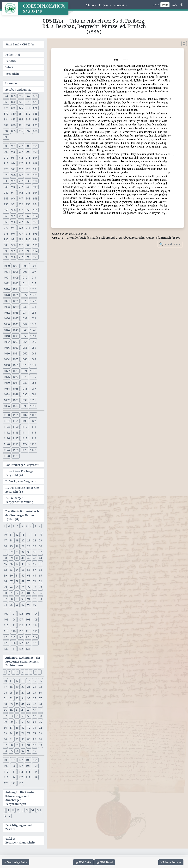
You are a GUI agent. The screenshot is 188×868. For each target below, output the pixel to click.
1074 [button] (24, 371)
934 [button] (35, 181)
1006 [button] (24, 272)
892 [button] (28, 125)
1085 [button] (16, 389)
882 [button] (28, 114)
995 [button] (6, 257)
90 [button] (23, 599)
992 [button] (21, 251)
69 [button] (23, 581)
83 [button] (23, 593)
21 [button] (29, 540)
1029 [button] (16, 307)
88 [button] (11, 599)
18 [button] (11, 540)
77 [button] (29, 587)
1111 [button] (33, 427)
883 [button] (35, 114)
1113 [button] (16, 433)
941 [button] (13, 193)
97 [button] (23, 605)
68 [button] (17, 581)
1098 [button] (24, 406)
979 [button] (35, 234)
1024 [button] (7, 301)
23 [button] (40, 540)
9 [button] (40, 526)
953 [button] (28, 204)
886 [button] (21, 119)
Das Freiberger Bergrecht (22, 465)
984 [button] (35, 239)
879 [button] (6, 114)
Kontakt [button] (119, 5)
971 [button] (13, 228)
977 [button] (21, 234)
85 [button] (35, 593)
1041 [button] (16, 324)
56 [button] (29, 570)
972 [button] (21, 228)
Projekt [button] (104, 5)
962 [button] (21, 216)
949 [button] (35, 198)
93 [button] (40, 599)
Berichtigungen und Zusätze (18, 827)
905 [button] (6, 152)
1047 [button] (33, 330)
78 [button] (35, 587)
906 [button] (13, 152)
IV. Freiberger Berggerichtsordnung (19, 500)
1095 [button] (33, 400)
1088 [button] (7, 394)
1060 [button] (7, 353)
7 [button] (31, 526)
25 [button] (11, 546)
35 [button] (29, 552)
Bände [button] (90, 5)
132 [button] (21, 649)
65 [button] (40, 576)
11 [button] (11, 535)
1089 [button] (16, 394)
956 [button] (13, 210)
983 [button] (28, 239)
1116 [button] (7, 438)
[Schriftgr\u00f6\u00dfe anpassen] (174, 5)
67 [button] (11, 581)
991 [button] (13, 251)
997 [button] (21, 257)
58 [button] (40, 570)
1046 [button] (24, 330)
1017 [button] (16, 289)
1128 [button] (7, 456)
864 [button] (6, 96)
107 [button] (21, 620)
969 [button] (35, 222)
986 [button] (13, 245)
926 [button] (13, 175)
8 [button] (35, 526)
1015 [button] (33, 283)
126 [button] (13, 643)
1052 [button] (7, 342)
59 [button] (5, 576)
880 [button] (13, 114)
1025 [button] (16, 301)
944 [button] (35, 193)
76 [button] (23, 587)
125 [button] (6, 643)
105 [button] (6, 620)
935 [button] (6, 187)
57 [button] (35, 570)
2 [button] (9, 526)
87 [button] (5, 599)
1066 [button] (24, 359)
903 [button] (28, 146)
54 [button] (17, 570)
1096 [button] (7, 406)
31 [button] (5, 552)
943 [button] (28, 193)
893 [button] (35, 125)
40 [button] (17, 558)
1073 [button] (16, 371)
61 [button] (17, 576)
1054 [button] (24, 342)
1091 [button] (33, 394)
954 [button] (35, 204)
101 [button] (13, 614)
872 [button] (28, 102)
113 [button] (28, 625)
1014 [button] (24, 283)
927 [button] (21, 175)
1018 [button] (24, 289)
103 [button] (28, 614)
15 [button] (35, 535)
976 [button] (13, 234)
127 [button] (21, 643)
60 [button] (11, 576)
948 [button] (28, 198)
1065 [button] (16, 359)
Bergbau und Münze (18, 90)
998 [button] (28, 257)
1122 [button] (24, 444)
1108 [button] (7, 427)
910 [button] (6, 158)
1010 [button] (24, 278)
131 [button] (13, 649)
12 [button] (17, 535)
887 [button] (28, 119)
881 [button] (21, 114)
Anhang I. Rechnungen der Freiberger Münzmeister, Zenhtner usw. (23, 662)
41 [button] (23, 558)
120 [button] (6, 637)
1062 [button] (24, 353)
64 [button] (35, 576)
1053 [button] (16, 342)
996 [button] (13, 257)
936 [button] (13, 187)
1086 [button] (24, 389)
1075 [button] (33, 371)
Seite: (157, 5)
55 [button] (23, 570)
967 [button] (21, 222)
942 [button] (21, 193)
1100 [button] (7, 415)
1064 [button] (7, 359)
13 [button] (23, 535)
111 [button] (13, 625)
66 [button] (5, 581)
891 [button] (21, 125)
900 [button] (6, 146)
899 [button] (6, 137)
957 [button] (21, 210)
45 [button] (5, 564)
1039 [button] (33, 318)
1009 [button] (16, 278)
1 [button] (5, 526)
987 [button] (21, 245)
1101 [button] (16, 415)
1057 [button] (16, 348)
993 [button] (28, 251)
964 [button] (35, 216)
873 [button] (35, 102)
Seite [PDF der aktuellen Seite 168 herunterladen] (83, 862)
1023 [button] (33, 295)
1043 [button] (33, 324)
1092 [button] (7, 400)
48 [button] (23, 564)
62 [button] (23, 576)
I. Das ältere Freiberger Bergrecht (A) (20, 473)
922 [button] (21, 169)
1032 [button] (7, 313)
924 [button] (35, 169)
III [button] (13, 810)
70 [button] (29, 581)
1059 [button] (33, 348)
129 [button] (35, 643)
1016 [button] (7, 289)
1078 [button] (24, 377)
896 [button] (21, 131)
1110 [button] (24, 427)
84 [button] (29, 593)
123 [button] (28, 637)
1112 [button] (7, 433)
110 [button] (6, 625)
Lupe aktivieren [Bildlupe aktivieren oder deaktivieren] (170, 244)
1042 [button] (24, 324)
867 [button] (28, 96)
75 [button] (17, 587)
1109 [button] (16, 427)
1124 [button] (7, 450)
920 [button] (6, 169)
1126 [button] (24, 450)
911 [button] (13, 158)
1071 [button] (33, 365)
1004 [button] (7, 272)
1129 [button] (16, 456)
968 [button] (28, 222)
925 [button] (6, 175)
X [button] (10, 816)
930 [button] (6, 181)
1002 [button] (24, 266)
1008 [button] (7, 278)
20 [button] (23, 540)
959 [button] (35, 210)
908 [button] (28, 152)
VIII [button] (39, 810)
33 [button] (17, 552)
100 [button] (6, 614)
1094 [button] (24, 400)
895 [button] (13, 131)
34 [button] (23, 552)
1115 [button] (33, 433)
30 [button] (40, 546)
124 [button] (35, 637)
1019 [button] (33, 289)
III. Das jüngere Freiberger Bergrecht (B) (22, 490)
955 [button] (6, 210)
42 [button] (29, 558)
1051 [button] (33, 336)
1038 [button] (24, 318)
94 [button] (5, 605)
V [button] (23, 810)
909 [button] (35, 152)
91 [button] (29, 599)
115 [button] (6, 631)
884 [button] (6, 119)
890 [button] (13, 125)
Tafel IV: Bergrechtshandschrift (20, 841)
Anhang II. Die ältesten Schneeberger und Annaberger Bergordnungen (20, 798)
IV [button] (18, 810)
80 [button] (5, 593)
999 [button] (35, 257)
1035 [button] (33, 313)
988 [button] (28, 245)
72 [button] (40, 581)
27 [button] (23, 546)
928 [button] (28, 175)
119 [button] (35, 631)
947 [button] (21, 198)
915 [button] (6, 163)
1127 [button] (33, 450)
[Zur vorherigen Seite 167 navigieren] (16, 862)
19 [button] (17, 540)
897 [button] (28, 131)
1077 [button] (16, 377)
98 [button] (29, 605)
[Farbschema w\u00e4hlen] (182, 5)
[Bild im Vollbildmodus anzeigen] (184, 44)
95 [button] (11, 605)
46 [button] (11, 564)
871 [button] (21, 102)
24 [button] (5, 546)
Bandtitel (11, 61)
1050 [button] (24, 336)
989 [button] (35, 245)
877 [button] (28, 108)
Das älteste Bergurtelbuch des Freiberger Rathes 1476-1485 (22, 515)
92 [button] (35, 599)
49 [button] (29, 564)
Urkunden (12, 83)
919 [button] (35, 163)
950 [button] (6, 204)
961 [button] (13, 216)
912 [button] (21, 158)
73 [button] (5, 587)
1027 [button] (33, 301)
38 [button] (5, 558)
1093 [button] (16, 400)
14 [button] (29, 535)
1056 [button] (7, 348)
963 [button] (28, 216)
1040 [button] (7, 324)
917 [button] (21, 163)
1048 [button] (7, 336)
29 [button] (35, 546)
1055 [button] (33, 342)
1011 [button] (33, 278)
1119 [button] (33, 438)
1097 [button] (16, 406)
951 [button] (13, 204)
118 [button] (28, 631)
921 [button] (13, 169)
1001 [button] (16, 266)
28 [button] (29, 546)
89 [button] (17, 599)
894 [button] (6, 131)
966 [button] (13, 222)
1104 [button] (7, 421)
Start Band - (20, 44)
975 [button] (6, 234)
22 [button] (35, 540)
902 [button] (21, 146)
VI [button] (27, 810)
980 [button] (6, 239)
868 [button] (35, 96)
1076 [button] (7, 377)
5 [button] (22, 526)
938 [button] (28, 187)
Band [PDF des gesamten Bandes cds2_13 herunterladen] (105, 862)
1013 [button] (16, 283)
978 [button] (28, 234)
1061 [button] (16, 353)
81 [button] (11, 593)
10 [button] (5, 535)
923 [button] (28, 169)
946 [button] (13, 198)
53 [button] (11, 570)
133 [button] (28, 649)
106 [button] (13, 620)
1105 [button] (16, 421)
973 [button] (28, 228)
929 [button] (35, 175)
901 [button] (13, 146)
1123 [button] (33, 444)
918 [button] (28, 163)
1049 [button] (16, 336)
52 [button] (5, 570)
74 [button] (11, 587)
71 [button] (35, 581)
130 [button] (6, 649)
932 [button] (21, 181)
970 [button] (6, 228)
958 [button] (28, 210)
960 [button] (6, 216)
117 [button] (21, 631)
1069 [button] (16, 365)
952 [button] (21, 204)
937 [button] (21, 187)
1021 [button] (16, 295)
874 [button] (6, 108)
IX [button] (5, 816)
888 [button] (35, 119)
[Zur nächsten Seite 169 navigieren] (171, 862)
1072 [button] (7, 371)
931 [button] (13, 181)
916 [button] (13, 163)
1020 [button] (7, 295)
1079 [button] (33, 377)
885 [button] (13, 119)
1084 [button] (7, 389)
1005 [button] (16, 272)
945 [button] (6, 198)
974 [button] (35, 228)
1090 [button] (24, 394)
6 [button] (27, 526)
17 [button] (5, 540)
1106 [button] (24, 421)
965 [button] (6, 222)
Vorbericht (12, 74)
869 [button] (6, 102)
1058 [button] (24, 348)
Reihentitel (13, 55)
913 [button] (28, 158)
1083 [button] (33, 383)
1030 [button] (24, 307)
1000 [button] (7, 266)
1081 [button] (16, 383)
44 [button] (40, 558)
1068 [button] (7, 365)
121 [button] (13, 637)
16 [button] (40, 535)
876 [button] (21, 108)
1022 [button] (24, 295)
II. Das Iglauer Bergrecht (21, 481)
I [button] (4, 810)
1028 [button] (7, 307)
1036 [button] (7, 318)
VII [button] (33, 810)
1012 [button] (7, 283)
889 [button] (6, 125)
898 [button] (35, 131)
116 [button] (13, 631)
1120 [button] (7, 444)
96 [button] (17, 605)
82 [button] (17, 593)
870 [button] (13, 102)
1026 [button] (24, 301)
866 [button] (21, 96)
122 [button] (21, 637)
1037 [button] (16, 318)
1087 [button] (33, 389)
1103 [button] (33, 415)
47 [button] (17, 564)
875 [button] (13, 108)
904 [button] (35, 146)
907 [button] (21, 152)
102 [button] (21, 614)
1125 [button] (16, 450)
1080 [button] (7, 383)
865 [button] (13, 96)
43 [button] (35, 558)
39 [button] (11, 558)
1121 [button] (16, 444)
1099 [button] (33, 406)
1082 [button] (24, 383)
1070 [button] (24, 365)
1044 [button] (7, 330)
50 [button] (35, 564)
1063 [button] (33, 353)
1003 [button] (33, 266)
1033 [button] (16, 313)
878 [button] (35, 108)
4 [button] (18, 526)
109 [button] (35, 620)
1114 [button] (24, 433)
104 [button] (35, 614)
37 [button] (40, 552)
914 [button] (35, 158)
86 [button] (40, 593)
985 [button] (6, 245)
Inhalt (9, 67)
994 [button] (35, 251)
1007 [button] (33, 272)
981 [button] (13, 239)
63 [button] (29, 576)
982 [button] (21, 239)
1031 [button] (33, 307)
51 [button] (40, 564)
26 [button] (17, 546)
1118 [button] (24, 438)
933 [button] (28, 181)
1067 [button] (33, 359)
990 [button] (6, 251)
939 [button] (35, 187)
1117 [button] (16, 438)
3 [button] (13, 526)
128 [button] (28, 643)
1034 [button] (24, 313)
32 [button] (11, 552)
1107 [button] (33, 421)
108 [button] (28, 620)
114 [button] (35, 625)
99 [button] (35, 605)
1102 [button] (24, 415)
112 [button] (21, 625)
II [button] (8, 810)
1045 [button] (16, 330)
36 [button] (35, 552)
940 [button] (6, 193)
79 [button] (40, 587)
